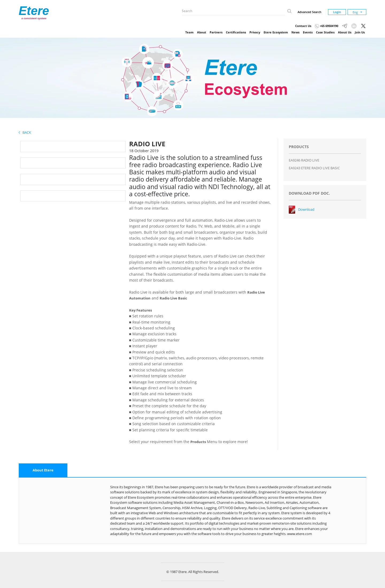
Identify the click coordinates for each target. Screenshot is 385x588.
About (202, 32)
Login (337, 12)
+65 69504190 (326, 26)
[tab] (43, 470)
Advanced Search (309, 12)
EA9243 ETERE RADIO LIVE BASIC (314, 168)
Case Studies (325, 32)
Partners (216, 32)
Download (306, 209)
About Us (345, 32)
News (295, 32)
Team (189, 32)
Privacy (255, 32)
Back (25, 132)
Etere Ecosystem (276, 32)
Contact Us (303, 26)
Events (308, 32)
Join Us (360, 32)
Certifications (236, 32)
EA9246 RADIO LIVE (304, 160)
